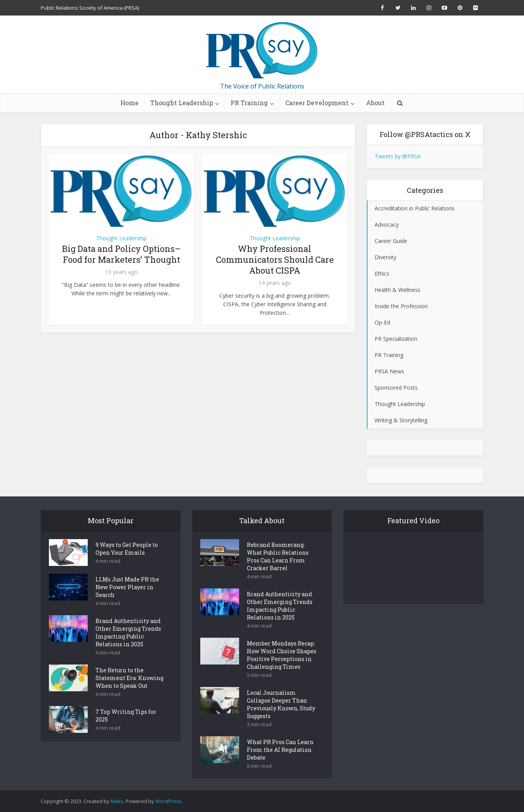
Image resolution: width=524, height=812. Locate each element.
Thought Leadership (182, 103)
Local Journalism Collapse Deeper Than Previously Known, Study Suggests (281, 718)
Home (129, 103)
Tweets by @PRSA (398, 156)
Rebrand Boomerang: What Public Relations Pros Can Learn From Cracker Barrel (278, 570)
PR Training (249, 103)
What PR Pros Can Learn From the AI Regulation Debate (280, 763)
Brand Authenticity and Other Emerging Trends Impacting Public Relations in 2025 (128, 646)
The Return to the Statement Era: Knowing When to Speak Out (129, 691)
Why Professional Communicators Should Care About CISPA (275, 259)
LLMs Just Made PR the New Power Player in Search (127, 601)
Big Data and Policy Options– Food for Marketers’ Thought (121, 254)
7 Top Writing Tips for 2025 (126, 729)
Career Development (317, 103)
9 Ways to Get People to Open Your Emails (127, 562)
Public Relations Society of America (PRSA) (90, 8)
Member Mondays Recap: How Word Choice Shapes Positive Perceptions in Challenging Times (282, 669)
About (375, 103)
